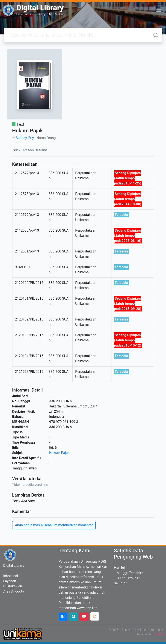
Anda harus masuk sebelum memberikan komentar (54, 525)
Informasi (11, 576)
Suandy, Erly (25, 138)
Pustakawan (13, 586)
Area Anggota (14, 591)
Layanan (10, 581)
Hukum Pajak (59, 453)
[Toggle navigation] (158, 10)
